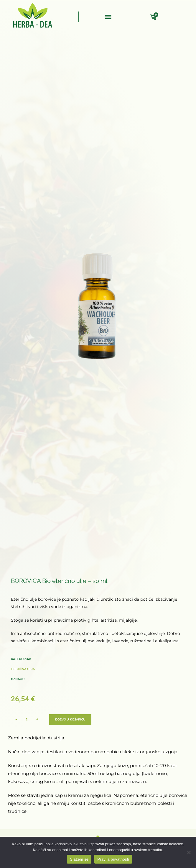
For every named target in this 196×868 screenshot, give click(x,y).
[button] (108, 17)
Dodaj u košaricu (70, 719)
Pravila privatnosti (113, 859)
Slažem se (79, 859)
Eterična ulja (23, 669)
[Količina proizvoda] (27, 720)
